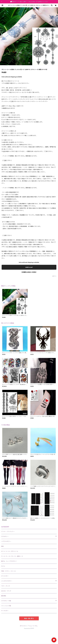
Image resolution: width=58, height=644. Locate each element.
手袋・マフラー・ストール (9, 571)
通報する (54, 276)
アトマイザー (5, 576)
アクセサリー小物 (6, 601)
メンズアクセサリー (7, 581)
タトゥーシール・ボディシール (10, 551)
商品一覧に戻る (29, 618)
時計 (3, 546)
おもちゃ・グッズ (6, 591)
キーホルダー (5, 611)
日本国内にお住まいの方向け (29, 272)
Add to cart (29, 267)
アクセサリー (5, 536)
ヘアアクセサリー (6, 541)
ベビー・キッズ (6, 586)
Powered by (29, 628)
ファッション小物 (6, 606)
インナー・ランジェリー (8, 532)
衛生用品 (4, 596)
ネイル (3, 566)
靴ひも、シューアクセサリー (9, 561)
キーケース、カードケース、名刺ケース (12, 556)
